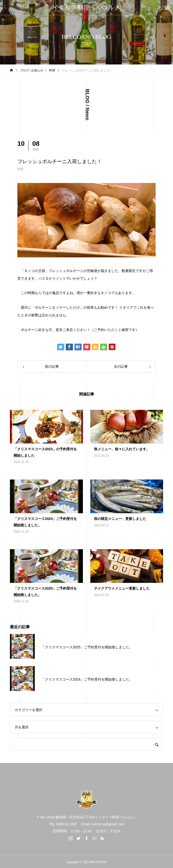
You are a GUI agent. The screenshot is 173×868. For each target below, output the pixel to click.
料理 (20, 169)
